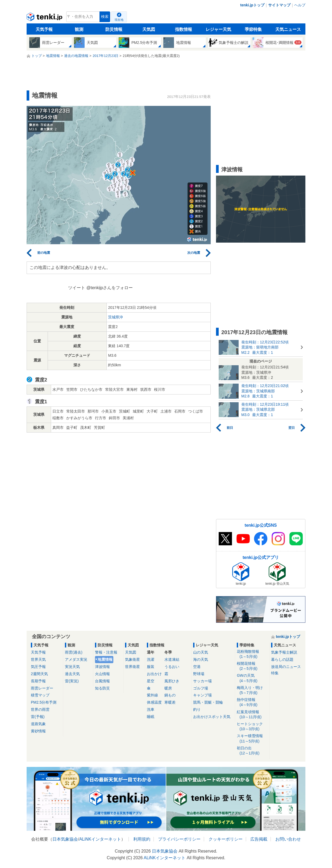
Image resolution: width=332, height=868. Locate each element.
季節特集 (253, 29)
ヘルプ (300, 5)
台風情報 (102, 681)
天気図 (149, 29)
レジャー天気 (218, 29)
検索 (105, 17)
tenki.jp (45, 18)
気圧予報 (38, 667)
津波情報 (102, 667)
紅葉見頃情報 (252, 715)
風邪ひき (172, 681)
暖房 (168, 688)
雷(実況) (72, 681)
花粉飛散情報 (252, 654)
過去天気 (72, 674)
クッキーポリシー (226, 839)
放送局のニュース (286, 667)
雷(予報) (38, 717)
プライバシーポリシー (179, 839)
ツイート (77, 288)
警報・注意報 (106, 652)
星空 (151, 681)
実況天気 (72, 667)
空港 (197, 667)
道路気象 (38, 724)
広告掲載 (259, 839)
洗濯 (151, 659)
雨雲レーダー (42, 688)
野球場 (199, 674)
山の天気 (201, 652)
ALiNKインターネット (100, 839)
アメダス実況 (76, 659)
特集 (275, 673)
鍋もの (170, 695)
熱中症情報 (252, 702)
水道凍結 (172, 659)
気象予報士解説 (284, 652)
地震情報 (105, 659)
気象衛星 (132, 659)
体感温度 (154, 702)
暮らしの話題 (282, 659)
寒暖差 (170, 702)
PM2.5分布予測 (44, 702)
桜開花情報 (252, 666)
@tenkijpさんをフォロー (110, 288)
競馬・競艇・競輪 (208, 702)
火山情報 (102, 674)
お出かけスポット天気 (212, 717)
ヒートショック (252, 727)
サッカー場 (202, 681)
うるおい (172, 667)
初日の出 (252, 751)
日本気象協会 (65, 839)
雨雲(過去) (74, 652)
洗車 (151, 709)
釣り (197, 709)
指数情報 (184, 29)
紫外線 (152, 695)
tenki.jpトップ (252, 5)
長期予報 (38, 681)
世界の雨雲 (40, 709)
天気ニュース (288, 29)
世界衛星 (132, 667)
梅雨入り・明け (252, 690)
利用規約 (142, 839)
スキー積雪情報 (252, 739)
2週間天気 (39, 674)
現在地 (119, 20)
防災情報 (114, 29)
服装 (151, 667)
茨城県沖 (115, 317)
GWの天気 (252, 678)
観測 (79, 29)
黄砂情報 (38, 731)
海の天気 (201, 659)
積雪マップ (40, 695)
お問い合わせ (288, 839)
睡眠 (151, 717)
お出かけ (154, 674)
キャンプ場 (202, 695)
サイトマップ (279, 5)
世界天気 (38, 659)
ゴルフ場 (201, 688)
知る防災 (102, 688)
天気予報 (44, 29)
